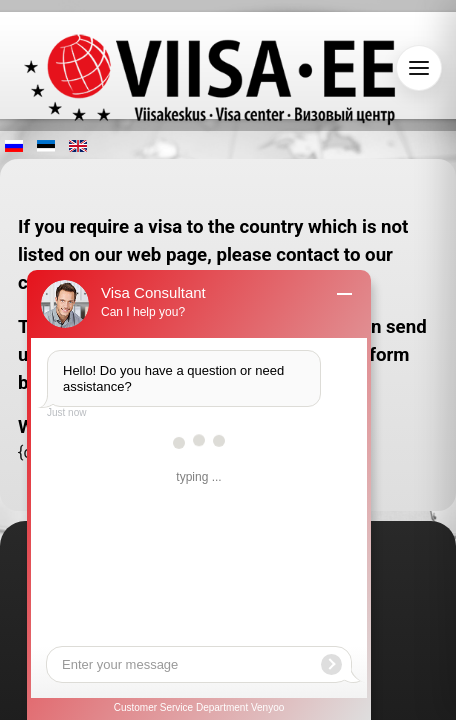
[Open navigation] (419, 68)
